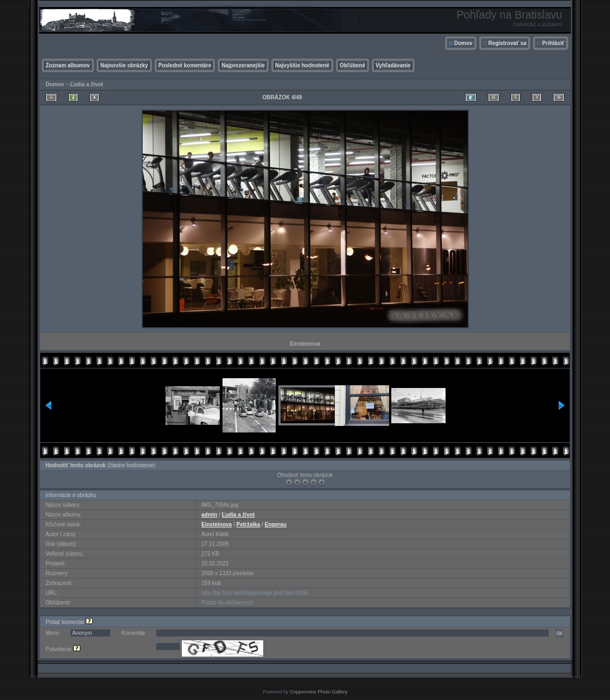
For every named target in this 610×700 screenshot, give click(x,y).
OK (560, 633)
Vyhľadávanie (393, 65)
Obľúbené (352, 65)
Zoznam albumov (68, 65)
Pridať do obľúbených (227, 603)
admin (209, 515)
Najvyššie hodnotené (302, 65)
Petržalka (249, 524)
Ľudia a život (87, 84)
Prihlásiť (553, 43)
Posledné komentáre (185, 65)
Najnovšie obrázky (124, 65)
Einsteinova (217, 524)
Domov (463, 43)
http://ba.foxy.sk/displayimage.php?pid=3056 (255, 593)
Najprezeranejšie (243, 65)
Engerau (276, 524)
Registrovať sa (507, 43)
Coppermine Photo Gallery (319, 692)
